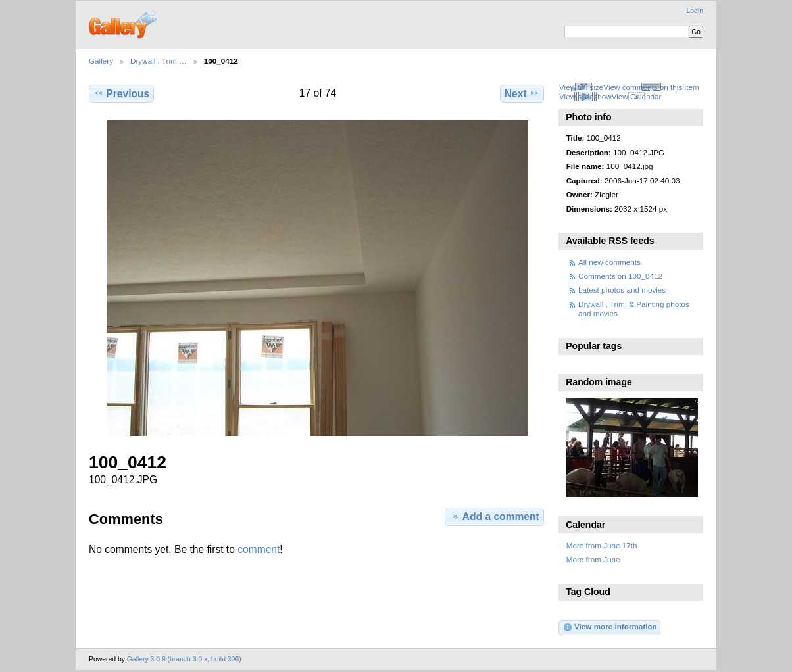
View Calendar (637, 96)
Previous (121, 93)
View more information (610, 627)
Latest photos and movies (622, 290)
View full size (581, 87)
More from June (593, 559)
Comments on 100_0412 (620, 276)
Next (522, 93)
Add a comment (495, 516)
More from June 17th (602, 545)
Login (695, 11)
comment (259, 549)
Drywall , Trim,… (159, 61)
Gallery (101, 61)
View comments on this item (651, 87)
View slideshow (585, 96)
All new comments (609, 262)
